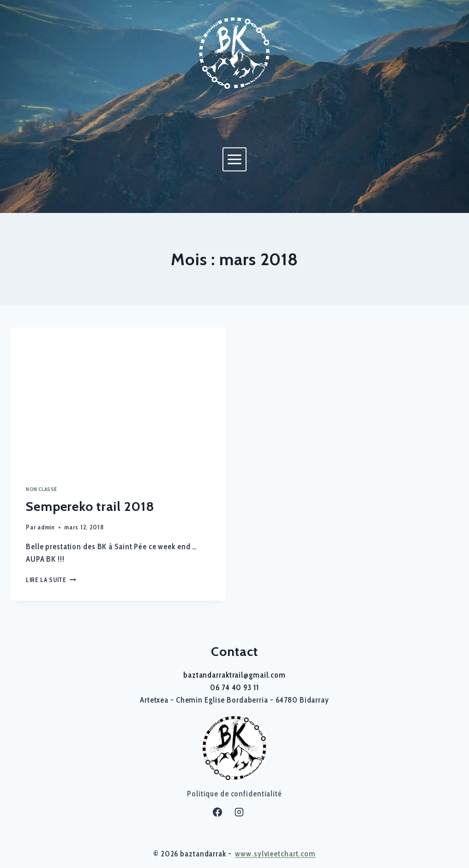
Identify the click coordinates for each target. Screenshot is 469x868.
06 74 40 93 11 (234, 687)
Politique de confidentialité (234, 794)
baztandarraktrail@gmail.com (234, 675)
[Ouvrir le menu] (234, 159)
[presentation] (118, 399)
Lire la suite (51, 580)
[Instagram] (239, 812)
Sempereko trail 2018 (90, 506)
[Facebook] (217, 812)
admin (46, 527)
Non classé (42, 489)
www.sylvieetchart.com (275, 854)
